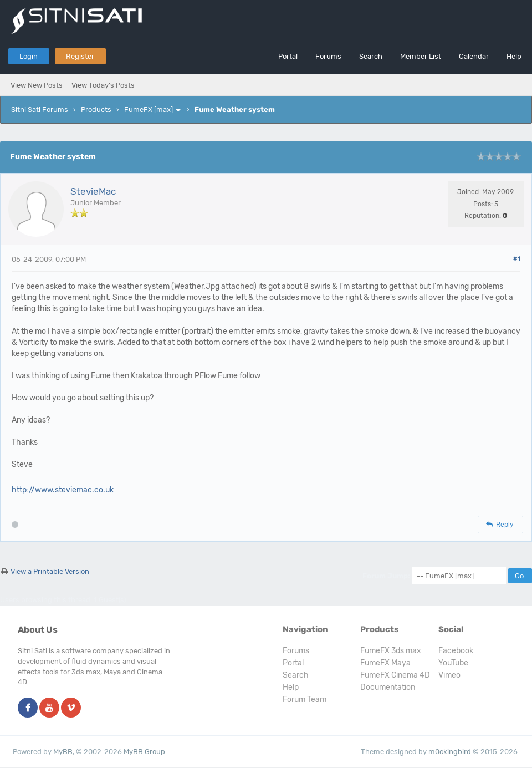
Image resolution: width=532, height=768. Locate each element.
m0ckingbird (450, 752)
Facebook (456, 651)
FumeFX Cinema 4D (395, 675)
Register (80, 56)
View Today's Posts (103, 85)
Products (96, 110)
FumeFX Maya (385, 663)
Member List (421, 56)
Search (371, 56)
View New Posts (37, 85)
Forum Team (305, 700)
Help (514, 56)
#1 (517, 259)
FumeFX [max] (149, 110)
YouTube (453, 663)
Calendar (474, 56)
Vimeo (449, 675)
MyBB (63, 752)
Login (29, 56)
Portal (288, 56)
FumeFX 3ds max (391, 651)
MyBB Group (144, 752)
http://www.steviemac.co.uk (63, 490)
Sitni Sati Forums (40, 110)
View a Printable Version (50, 571)
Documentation (388, 687)
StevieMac (93, 191)
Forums (328, 56)
